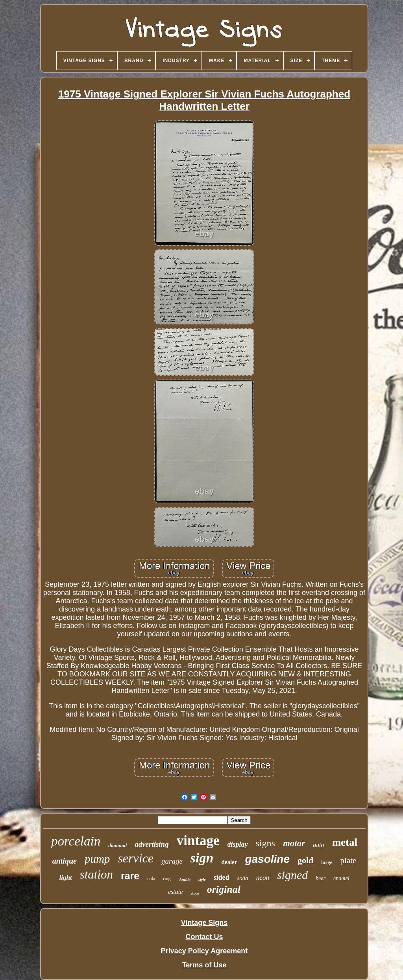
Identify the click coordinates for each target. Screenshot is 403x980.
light (65, 878)
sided (221, 877)
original (224, 889)
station (96, 874)
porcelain (76, 841)
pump (97, 859)
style (202, 880)
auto (318, 845)
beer (321, 878)
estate (175, 892)
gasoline (267, 859)
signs (265, 843)
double (185, 879)
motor (294, 843)
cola (151, 879)
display (238, 844)
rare (130, 876)
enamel (341, 878)
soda (243, 878)
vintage (198, 841)
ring (167, 879)
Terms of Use (204, 965)
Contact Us (204, 937)
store (195, 893)
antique (65, 861)
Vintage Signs (204, 923)
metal (345, 842)
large (327, 862)
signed (292, 875)
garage (172, 861)
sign (202, 858)
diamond (117, 845)
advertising (152, 844)
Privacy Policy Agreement (204, 951)
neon (263, 878)
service (136, 858)
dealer (229, 862)
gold (305, 860)
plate (348, 860)
